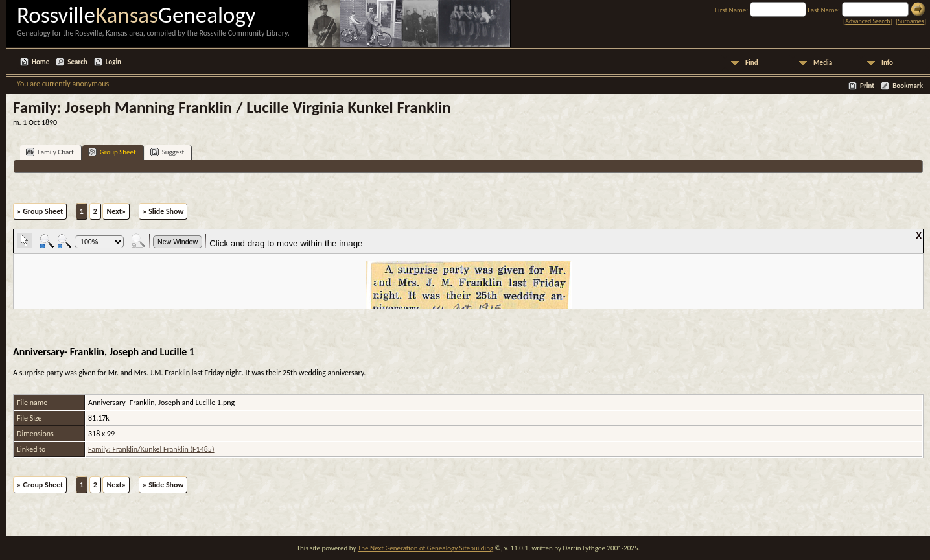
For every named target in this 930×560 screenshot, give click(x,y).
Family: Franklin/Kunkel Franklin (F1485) (151, 449)
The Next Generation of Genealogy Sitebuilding (425, 548)
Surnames (911, 21)
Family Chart (50, 152)
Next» (116, 211)
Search (77, 62)
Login (113, 62)
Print (867, 86)
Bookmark (908, 86)
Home (41, 62)
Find (752, 63)
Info (887, 63)
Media (823, 63)
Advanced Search (867, 21)
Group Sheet (112, 152)
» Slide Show (163, 211)
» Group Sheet (40, 211)
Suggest (168, 152)
